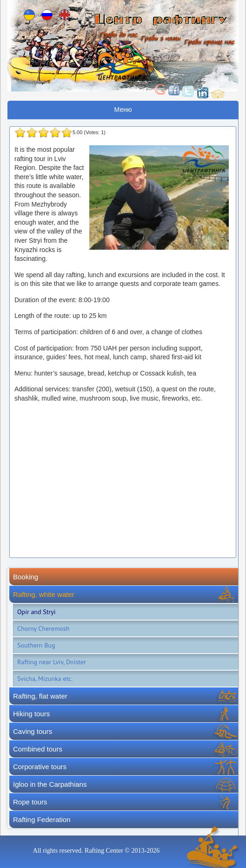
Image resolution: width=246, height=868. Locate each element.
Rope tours (30, 802)
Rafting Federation (42, 819)
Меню (123, 110)
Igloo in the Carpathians (50, 784)
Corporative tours (40, 767)
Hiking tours (31, 714)
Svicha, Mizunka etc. (45, 679)
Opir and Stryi (37, 612)
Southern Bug (36, 645)
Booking (26, 577)
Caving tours (33, 731)
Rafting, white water (44, 594)
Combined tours (38, 749)
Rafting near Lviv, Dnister (52, 662)
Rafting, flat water (40, 696)
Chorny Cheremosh (43, 628)
